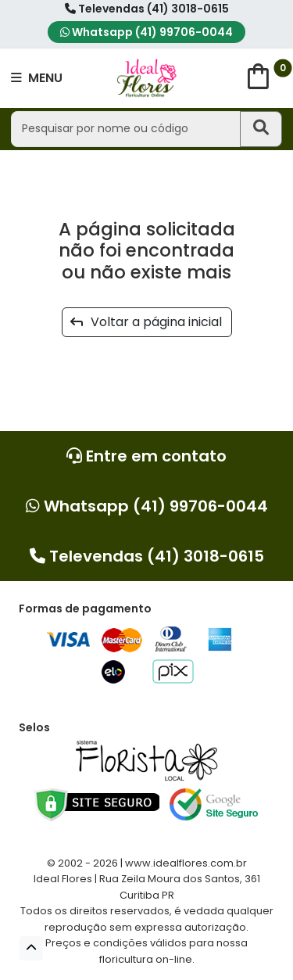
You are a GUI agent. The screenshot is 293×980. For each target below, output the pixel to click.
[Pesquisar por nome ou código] (125, 129)
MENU (37, 78)
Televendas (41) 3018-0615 (147, 9)
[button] (31, 948)
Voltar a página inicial (146, 322)
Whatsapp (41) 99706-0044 (146, 32)
